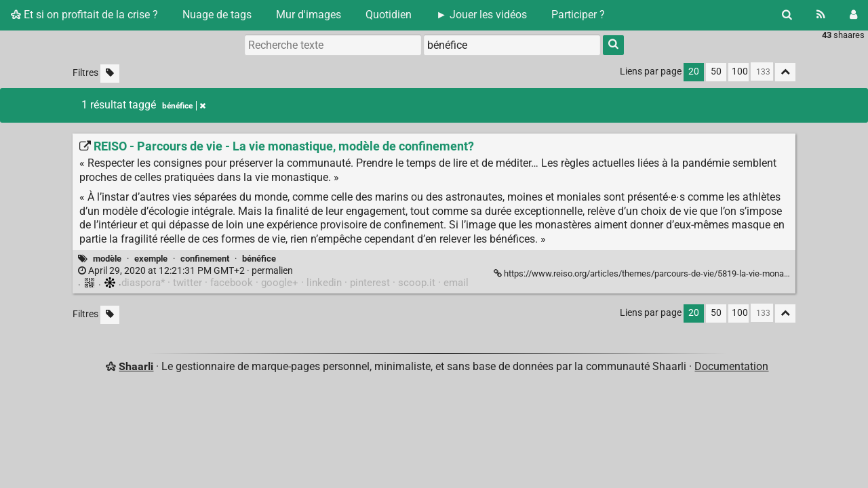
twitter (188, 283)
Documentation (731, 366)
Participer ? (578, 15)
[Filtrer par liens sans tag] (110, 74)
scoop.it (417, 283)
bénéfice (259, 259)
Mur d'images (309, 15)
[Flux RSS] (821, 15)
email (456, 283)
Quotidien (389, 15)
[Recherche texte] (333, 45)
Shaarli (136, 366)
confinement (205, 259)
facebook (232, 283)
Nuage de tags (217, 15)
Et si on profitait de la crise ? (84, 15)
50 (716, 72)
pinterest (370, 283)
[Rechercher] (787, 15)
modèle (107, 259)
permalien (185, 271)
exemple (151, 259)
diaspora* (143, 283)
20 (694, 72)
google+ (280, 283)
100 (740, 72)
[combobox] (512, 45)
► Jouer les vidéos (481, 15)
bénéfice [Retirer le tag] (184, 106)
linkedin (324, 283)
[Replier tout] (785, 72)
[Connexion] (853, 15)
